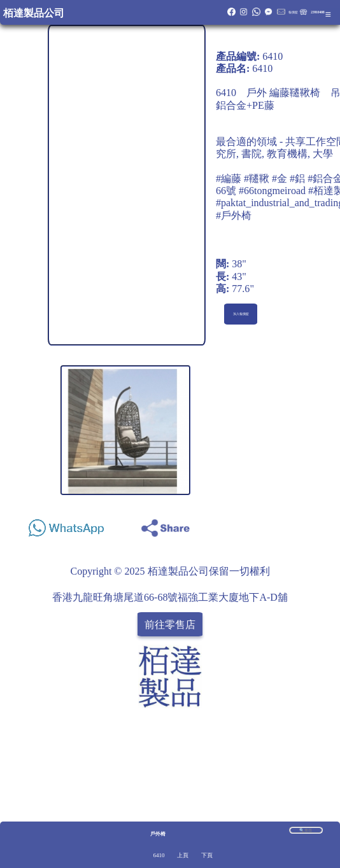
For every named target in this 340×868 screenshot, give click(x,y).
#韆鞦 (257, 178)
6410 (159, 855)
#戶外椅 (234, 215)
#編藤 (229, 178)
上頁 (183, 855)
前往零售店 (170, 624)
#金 (280, 178)
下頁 (207, 855)
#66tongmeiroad (272, 191)
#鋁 (297, 178)
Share (313, 525)
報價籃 (293, 12)
